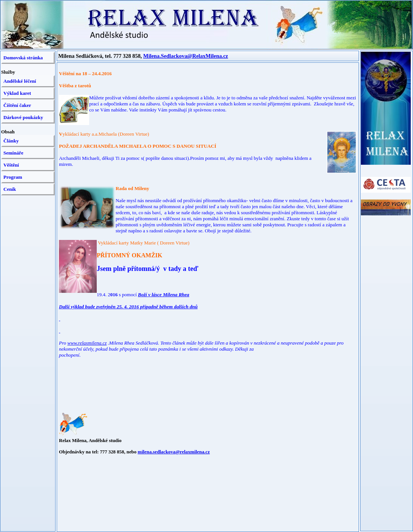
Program (13, 177)
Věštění (11, 165)
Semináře (13, 153)
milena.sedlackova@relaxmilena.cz (174, 452)
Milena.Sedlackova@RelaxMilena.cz (186, 56)
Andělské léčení (20, 81)
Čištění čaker (17, 105)
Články (11, 141)
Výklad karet (17, 93)
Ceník (10, 189)
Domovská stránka (23, 58)
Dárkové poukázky (23, 117)
